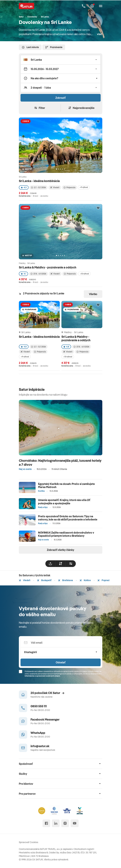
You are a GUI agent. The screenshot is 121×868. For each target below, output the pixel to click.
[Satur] (27, 6)
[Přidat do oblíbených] (98, 122)
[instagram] (65, 823)
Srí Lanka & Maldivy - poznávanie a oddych (48, 267)
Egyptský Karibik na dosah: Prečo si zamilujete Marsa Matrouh (66, 485)
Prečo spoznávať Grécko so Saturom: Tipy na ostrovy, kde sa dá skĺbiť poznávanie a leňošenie (68, 518)
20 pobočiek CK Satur (47, 693)
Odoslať (61, 662)
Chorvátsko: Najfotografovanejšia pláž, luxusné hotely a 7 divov (60, 463)
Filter (40, 108)
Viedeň (25, 580)
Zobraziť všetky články (61, 550)
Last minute (30, 47)
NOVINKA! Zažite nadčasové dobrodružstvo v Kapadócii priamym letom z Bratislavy (66, 534)
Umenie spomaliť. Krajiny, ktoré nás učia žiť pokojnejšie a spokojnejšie (64, 502)
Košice (85, 580)
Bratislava (66, 580)
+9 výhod (84, 187)
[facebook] (46, 823)
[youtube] (75, 823)
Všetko (93, 294)
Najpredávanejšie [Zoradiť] (81, 108)
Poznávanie (54, 47)
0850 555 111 (39, 706)
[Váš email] (61, 643)
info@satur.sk (40, 746)
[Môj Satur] (92, 6)
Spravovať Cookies (29, 842)
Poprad (103, 580)
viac (100, 34)
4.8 (24, 347)
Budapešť (44, 580)
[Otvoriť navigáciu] (101, 6)
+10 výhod (84, 274)
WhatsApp (38, 733)
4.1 (23, 274)
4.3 (24, 187)
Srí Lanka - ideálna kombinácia (39, 181)
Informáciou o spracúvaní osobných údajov (42, 676)
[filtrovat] (71, 564)
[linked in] (56, 823)
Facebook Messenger (45, 719)
